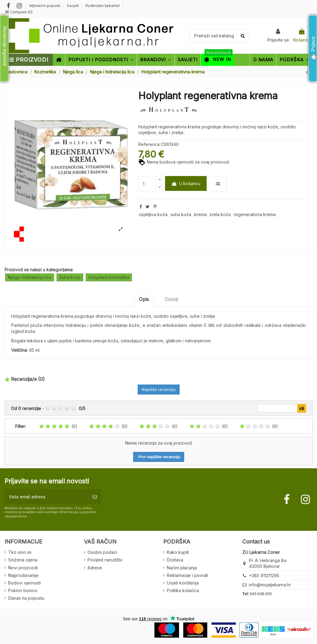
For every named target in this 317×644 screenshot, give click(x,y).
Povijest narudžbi (105, 560)
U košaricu (186, 183)
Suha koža (70, 277)
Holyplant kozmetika (109, 277)
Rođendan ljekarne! (103, 6)
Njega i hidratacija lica (30, 277)
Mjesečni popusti (45, 6)
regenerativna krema (255, 214)
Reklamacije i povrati (188, 575)
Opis (144, 299)
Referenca (149, 144)
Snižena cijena (23, 560)
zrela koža (220, 214)
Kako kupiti (178, 552)
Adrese (95, 568)
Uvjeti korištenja (183, 583)
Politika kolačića (183, 590)
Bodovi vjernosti (24, 583)
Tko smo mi (20, 552)
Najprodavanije (23, 575)
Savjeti (73, 6)
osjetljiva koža (153, 214)
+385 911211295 (264, 576)
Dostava (175, 560)
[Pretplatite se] (95, 497)
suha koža (181, 214)
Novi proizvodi (23, 568)
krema (200, 214)
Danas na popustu (26, 598)
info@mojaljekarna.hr (270, 585)
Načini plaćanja (182, 568)
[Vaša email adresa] (47, 497)
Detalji (171, 299)
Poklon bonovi (23, 590)
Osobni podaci (102, 552)
